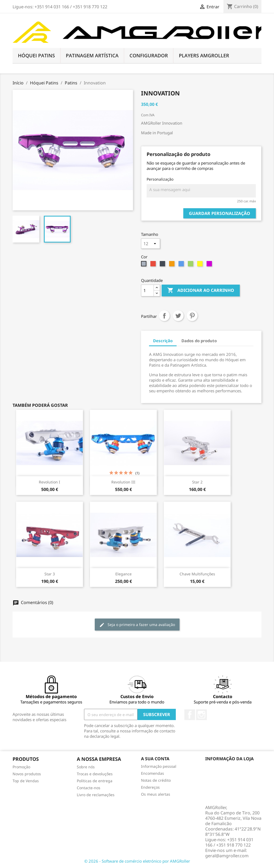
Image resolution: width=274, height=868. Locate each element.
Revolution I (50, 482)
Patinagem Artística (92, 55)
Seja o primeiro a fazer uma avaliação (137, 625)
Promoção (21, 767)
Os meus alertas (156, 794)
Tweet (178, 316)
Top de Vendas (26, 781)
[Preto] (163, 265)
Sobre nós (86, 767)
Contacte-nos (89, 788)
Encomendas (153, 773)
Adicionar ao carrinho (201, 290)
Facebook (190, 715)
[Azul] (182, 265)
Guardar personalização (220, 213)
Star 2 (197, 482)
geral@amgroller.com (227, 856)
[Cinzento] (144, 265)
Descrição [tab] (163, 341)
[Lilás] (210, 265)
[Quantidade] (147, 290)
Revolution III (123, 482)
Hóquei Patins (36, 55)
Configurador (149, 55)
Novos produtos (27, 774)
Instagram (201, 715)
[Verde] (191, 265)
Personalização (160, 179)
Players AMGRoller (204, 55)
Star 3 (50, 574)
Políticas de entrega (95, 781)
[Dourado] (201, 265)
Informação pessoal (159, 766)
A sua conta (155, 759)
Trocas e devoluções (95, 774)
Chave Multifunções (197, 574)
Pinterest (192, 316)
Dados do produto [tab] (199, 341)
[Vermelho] (154, 265)
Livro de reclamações (96, 795)
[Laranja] (172, 265)
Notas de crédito (156, 780)
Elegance (123, 574)
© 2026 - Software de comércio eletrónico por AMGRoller (137, 861)
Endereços (150, 787)
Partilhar (164, 316)
